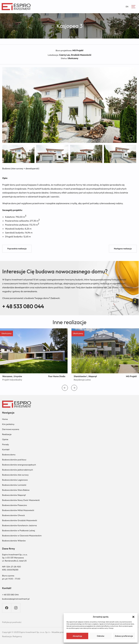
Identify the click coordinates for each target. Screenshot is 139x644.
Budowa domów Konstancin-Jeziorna (19, 525)
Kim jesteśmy (8, 424)
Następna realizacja (123, 249)
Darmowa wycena (11, 429)
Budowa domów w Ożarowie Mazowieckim (22, 536)
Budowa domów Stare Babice (16, 490)
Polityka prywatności (12, 622)
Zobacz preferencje (124, 636)
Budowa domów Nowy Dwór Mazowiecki (21, 500)
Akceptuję (77, 636)
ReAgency (17, 636)
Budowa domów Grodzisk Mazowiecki (20, 520)
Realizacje (7, 434)
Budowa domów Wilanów (14, 541)
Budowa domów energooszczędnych (19, 465)
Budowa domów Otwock (13, 515)
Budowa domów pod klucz (14, 460)
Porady (5, 444)
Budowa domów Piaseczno (14, 505)
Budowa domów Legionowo (15, 480)
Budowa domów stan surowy (15, 475)
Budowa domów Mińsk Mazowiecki (18, 510)
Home (5, 419)
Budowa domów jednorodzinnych (18, 470)
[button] (133, 617)
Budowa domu (9, 455)
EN (127, 7)
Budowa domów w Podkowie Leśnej (19, 530)
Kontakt (6, 449)
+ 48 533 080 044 (23, 306)
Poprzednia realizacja (17, 249)
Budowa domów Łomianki (14, 485)
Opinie (5, 439)
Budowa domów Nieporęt (14, 495)
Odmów (101, 636)
